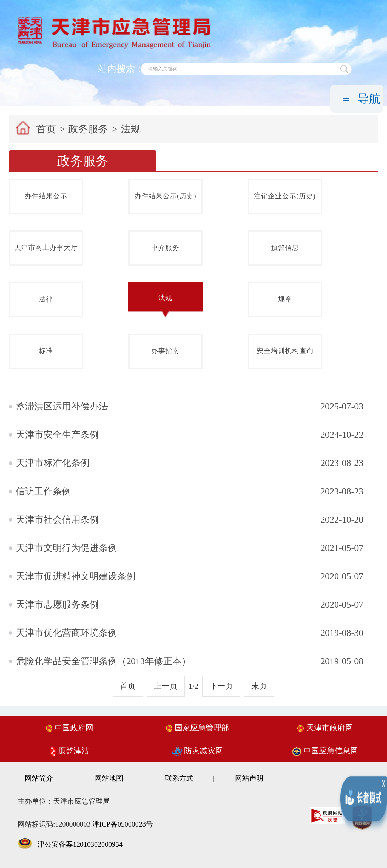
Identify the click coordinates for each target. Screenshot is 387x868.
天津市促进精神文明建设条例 (76, 576)
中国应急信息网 (325, 751)
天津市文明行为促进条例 (67, 548)
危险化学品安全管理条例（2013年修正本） (103, 661)
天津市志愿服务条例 (57, 605)
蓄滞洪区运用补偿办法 (62, 406)
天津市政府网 (325, 728)
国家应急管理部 (198, 728)
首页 (46, 129)
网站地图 (109, 778)
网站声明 (249, 778)
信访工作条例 (44, 491)
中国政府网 (70, 728)
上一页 (166, 686)
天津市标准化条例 (53, 463)
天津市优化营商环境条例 (67, 633)
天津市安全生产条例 (57, 435)
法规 (131, 129)
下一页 (221, 686)
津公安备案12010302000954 (80, 844)
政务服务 (88, 129)
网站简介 (39, 778)
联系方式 (179, 778)
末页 (259, 686)
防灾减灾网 (198, 751)
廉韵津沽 (70, 751)
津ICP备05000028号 (123, 824)
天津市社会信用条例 (57, 520)
